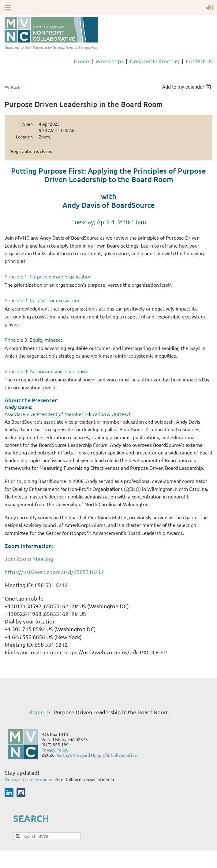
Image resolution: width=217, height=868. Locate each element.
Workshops (110, 61)
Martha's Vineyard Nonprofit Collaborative (96, 755)
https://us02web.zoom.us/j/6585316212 (54, 572)
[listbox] (187, 87)
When (27, 124)
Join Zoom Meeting (29, 559)
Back (16, 88)
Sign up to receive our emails (33, 779)
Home (81, 61)
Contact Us (199, 61)
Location (24, 137)
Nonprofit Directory (155, 61)
